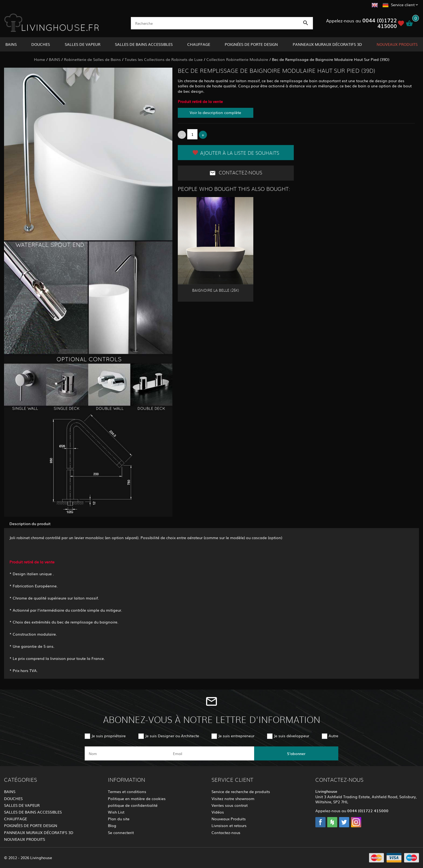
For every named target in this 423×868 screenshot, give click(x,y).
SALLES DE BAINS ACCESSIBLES (144, 44)
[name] (127, 753)
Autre (333, 736)
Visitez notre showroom (233, 798)
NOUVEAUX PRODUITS (397, 44)
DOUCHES (41, 44)
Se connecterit (121, 832)
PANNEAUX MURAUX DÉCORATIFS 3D (327, 44)
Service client (403, 5)
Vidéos (218, 812)
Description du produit (30, 523)
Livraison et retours (229, 825)
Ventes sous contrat (230, 805)
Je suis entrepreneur (236, 736)
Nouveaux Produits (229, 819)
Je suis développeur (291, 736)
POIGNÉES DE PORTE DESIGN (251, 44)
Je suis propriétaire (109, 736)
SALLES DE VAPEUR (83, 44)
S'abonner (296, 753)
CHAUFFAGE (199, 44)
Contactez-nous (236, 173)
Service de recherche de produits (241, 791)
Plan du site (119, 819)
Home (40, 59)
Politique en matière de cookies (137, 798)
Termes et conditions (127, 791)
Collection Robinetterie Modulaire (237, 59)
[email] (211, 753)
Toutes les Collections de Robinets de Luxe (164, 59)
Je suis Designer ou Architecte (172, 736)
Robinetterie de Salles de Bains (92, 59)
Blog (112, 825)
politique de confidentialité (133, 805)
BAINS (11, 44)
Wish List (116, 812)
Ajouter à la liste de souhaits (236, 153)
